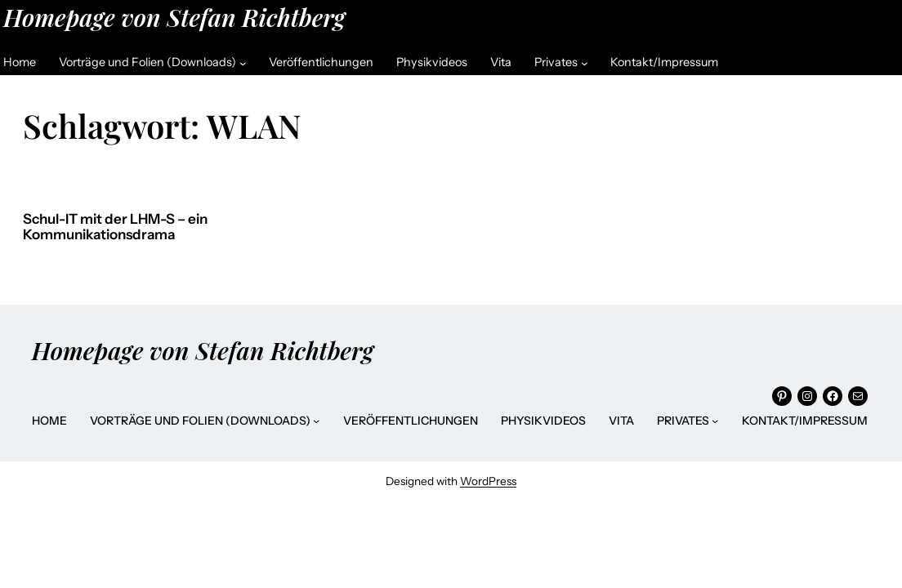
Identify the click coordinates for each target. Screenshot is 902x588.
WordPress (488, 481)
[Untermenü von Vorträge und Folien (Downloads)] (243, 62)
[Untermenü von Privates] (585, 62)
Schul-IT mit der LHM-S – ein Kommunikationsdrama (115, 227)
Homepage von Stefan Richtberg (174, 17)
